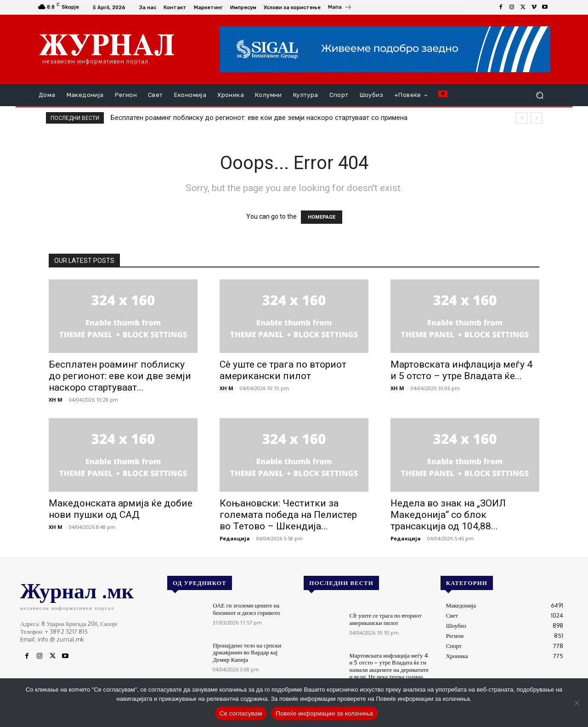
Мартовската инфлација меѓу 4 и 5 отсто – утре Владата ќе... (461, 370)
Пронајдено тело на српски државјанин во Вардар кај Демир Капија (247, 652)
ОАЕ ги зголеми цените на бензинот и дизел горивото (246, 609)
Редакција (235, 538)
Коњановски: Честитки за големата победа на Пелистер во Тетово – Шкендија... (288, 515)
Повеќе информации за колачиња (324, 713)
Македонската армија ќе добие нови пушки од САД (121, 509)
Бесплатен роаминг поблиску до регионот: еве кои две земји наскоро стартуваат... (120, 376)
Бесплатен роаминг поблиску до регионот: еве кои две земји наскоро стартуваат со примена (259, 118)
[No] (577, 703)
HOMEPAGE (322, 217)
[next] (536, 118)
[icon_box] (340, 8)
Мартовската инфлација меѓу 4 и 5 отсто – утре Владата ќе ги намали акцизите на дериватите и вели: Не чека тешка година (389, 666)
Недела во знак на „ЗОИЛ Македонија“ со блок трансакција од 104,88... (448, 515)
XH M (56, 400)
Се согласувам (241, 713)
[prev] (522, 118)
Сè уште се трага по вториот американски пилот (283, 370)
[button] (540, 95)
